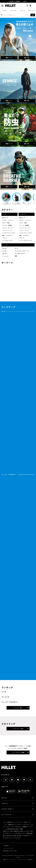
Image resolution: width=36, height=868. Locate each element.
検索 (33, 15)
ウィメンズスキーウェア (26, 240)
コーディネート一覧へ (18, 729)
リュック (22, 10)
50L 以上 (5, 248)
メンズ (4, 10)
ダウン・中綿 (6, 223)
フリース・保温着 (7, 225)
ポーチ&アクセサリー (20, 253)
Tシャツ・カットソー (8, 228)
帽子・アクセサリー (8, 235)
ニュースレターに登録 (18, 752)
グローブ (5, 238)
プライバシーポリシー (9, 848)
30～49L (5, 251)
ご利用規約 (6, 846)
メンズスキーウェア (8, 240)
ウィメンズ (13, 10)
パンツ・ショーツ (7, 230)
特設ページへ (11, 58)
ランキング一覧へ (18, 708)
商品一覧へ (29, 58)
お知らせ (25, 1)
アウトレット (31, 10)
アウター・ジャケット (8, 220)
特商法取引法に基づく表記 (10, 851)
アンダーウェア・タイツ (9, 233)
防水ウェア (5, 218)
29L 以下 (5, 254)
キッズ (16, 248)
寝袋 (16, 256)
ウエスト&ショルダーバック (22, 251)
